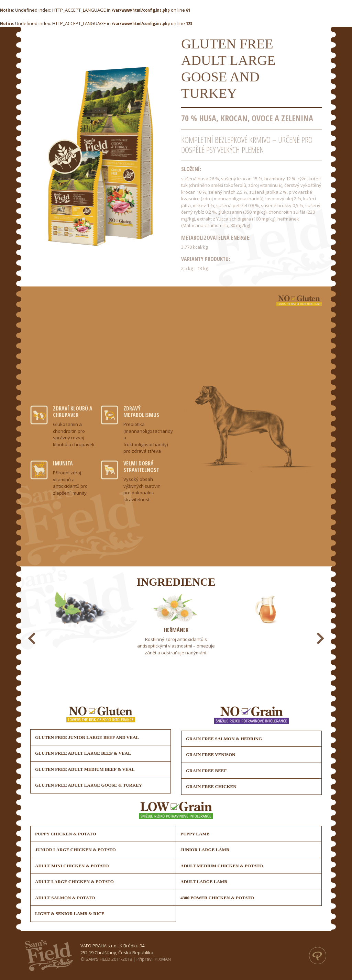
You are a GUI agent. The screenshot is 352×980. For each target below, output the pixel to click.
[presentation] (32, 638)
